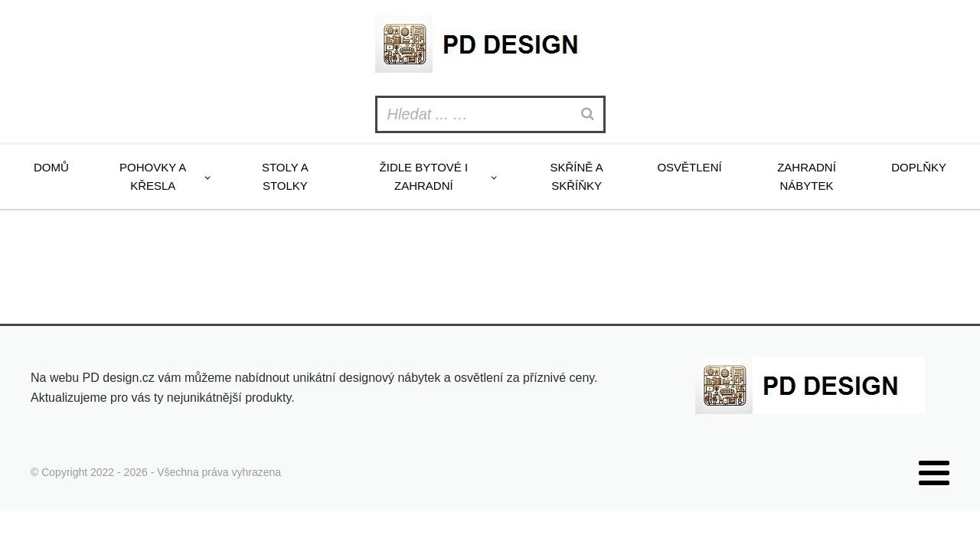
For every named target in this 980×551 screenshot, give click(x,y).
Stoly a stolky (285, 176)
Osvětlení (689, 167)
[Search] (590, 114)
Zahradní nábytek (807, 176)
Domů (51, 167)
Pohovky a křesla (153, 176)
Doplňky (919, 167)
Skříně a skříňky (576, 176)
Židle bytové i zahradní (424, 176)
